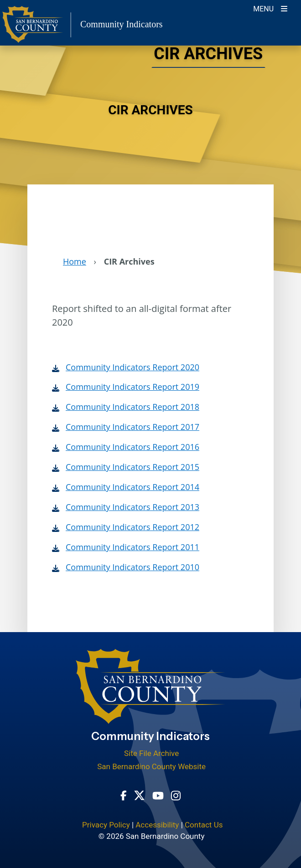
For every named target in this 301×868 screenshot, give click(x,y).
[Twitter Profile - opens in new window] (139, 795)
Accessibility (157, 825)
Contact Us (204, 825)
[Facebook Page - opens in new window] (124, 795)
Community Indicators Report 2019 (132, 387)
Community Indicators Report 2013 (132, 507)
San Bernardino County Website (151, 766)
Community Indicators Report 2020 (132, 367)
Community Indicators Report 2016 (132, 447)
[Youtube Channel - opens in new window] (158, 795)
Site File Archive (151, 753)
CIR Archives (207, 55)
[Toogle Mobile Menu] (270, 8)
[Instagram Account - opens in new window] (176, 794)
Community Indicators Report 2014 (132, 487)
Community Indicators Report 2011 (132, 547)
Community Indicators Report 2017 (132, 427)
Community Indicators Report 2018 (132, 407)
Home (75, 261)
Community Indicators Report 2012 (132, 527)
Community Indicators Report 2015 (132, 467)
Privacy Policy (106, 825)
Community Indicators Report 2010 (132, 567)
